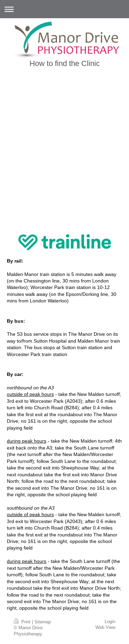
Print (23, 622)
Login (110, 621)
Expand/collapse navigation (64, 9)
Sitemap (43, 622)
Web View (105, 627)
